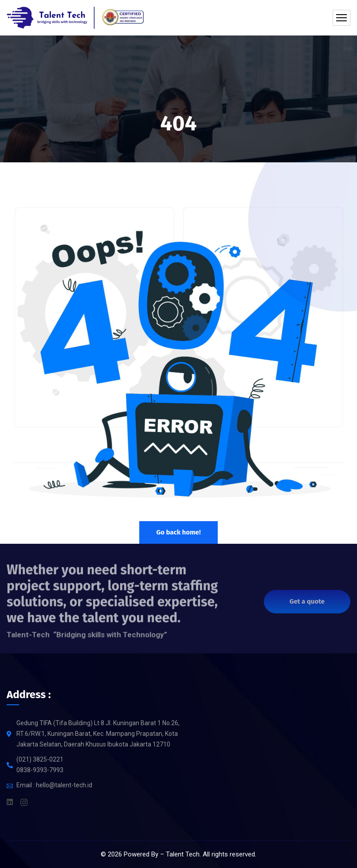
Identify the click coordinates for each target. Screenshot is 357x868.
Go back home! (178, 532)
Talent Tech (183, 854)
